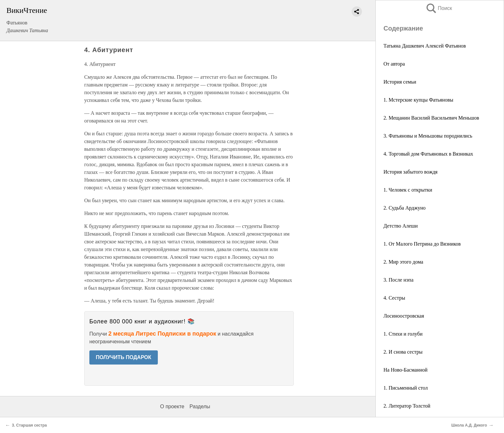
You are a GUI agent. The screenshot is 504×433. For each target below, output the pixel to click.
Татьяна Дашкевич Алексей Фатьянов (425, 46)
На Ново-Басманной (405, 370)
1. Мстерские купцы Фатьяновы (418, 100)
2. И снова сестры (403, 352)
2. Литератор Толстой (407, 406)
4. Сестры (394, 298)
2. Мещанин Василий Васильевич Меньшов (431, 118)
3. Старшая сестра (29, 425)
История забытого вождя (410, 172)
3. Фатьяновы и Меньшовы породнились (428, 136)
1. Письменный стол (406, 388)
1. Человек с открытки (408, 190)
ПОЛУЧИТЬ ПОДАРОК (124, 357)
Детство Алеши (401, 226)
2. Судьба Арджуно (405, 208)
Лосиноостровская (404, 316)
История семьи (400, 82)
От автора (394, 64)
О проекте (172, 406)
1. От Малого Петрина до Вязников (422, 244)
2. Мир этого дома (403, 262)
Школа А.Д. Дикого (469, 425)
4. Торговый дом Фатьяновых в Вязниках (428, 154)
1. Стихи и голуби (403, 334)
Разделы (200, 406)
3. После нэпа (398, 280)
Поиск (439, 8)
